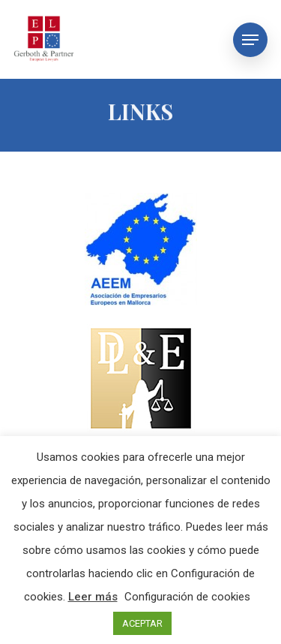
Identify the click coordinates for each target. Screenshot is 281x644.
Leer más (93, 597)
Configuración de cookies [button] (187, 597)
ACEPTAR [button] (142, 623)
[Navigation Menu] (250, 40)
